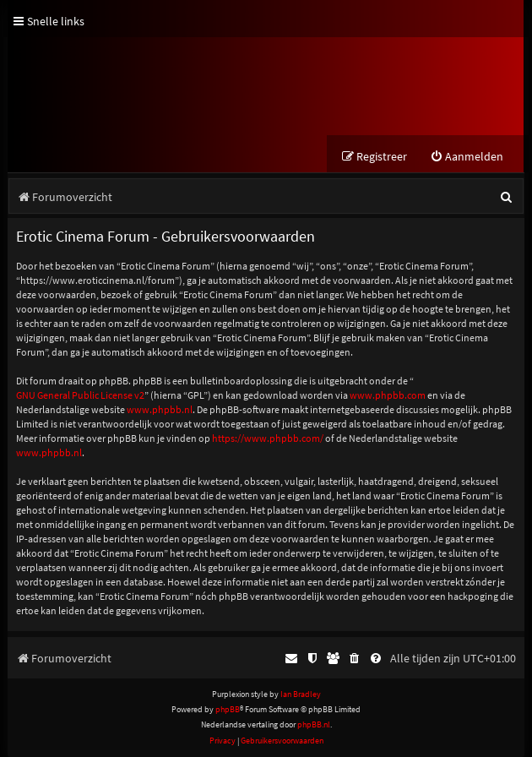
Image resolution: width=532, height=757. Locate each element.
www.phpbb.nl (160, 409)
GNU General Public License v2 (80, 395)
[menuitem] (467, 157)
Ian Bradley (301, 694)
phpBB (228, 709)
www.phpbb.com (388, 395)
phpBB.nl (314, 724)
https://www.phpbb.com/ (268, 438)
